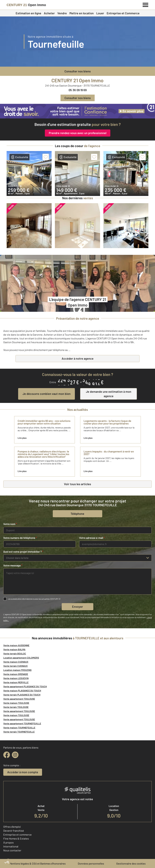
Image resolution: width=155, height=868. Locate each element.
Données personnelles (91, 863)
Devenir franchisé (14, 831)
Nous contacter (12, 850)
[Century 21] (26, 5)
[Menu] (146, 4)
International (11, 846)
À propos (8, 842)
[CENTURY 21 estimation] (77, 111)
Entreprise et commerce (17, 835)
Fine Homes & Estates (16, 838)
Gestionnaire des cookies (131, 863)
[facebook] (7, 755)
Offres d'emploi (12, 827)
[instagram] (15, 755)
